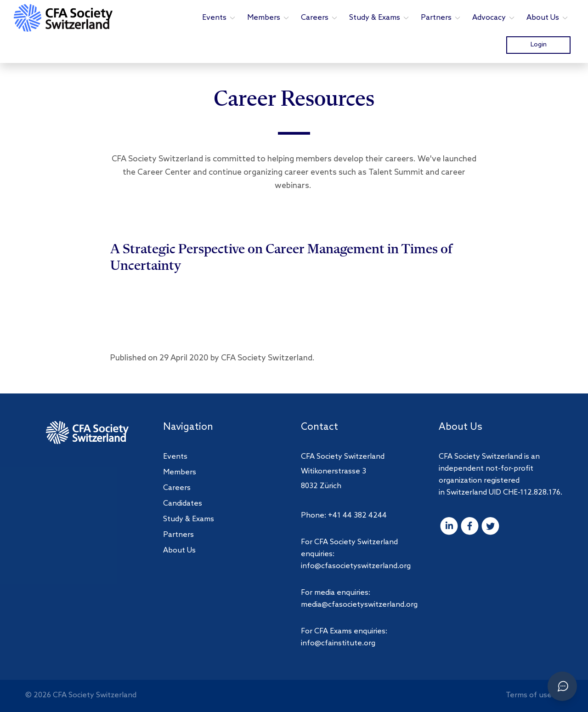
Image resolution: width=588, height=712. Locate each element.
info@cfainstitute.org (338, 643)
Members (269, 18)
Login (539, 45)
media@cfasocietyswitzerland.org (359, 605)
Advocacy (494, 18)
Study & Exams (379, 18)
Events (219, 18)
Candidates (183, 504)
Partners (441, 18)
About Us (548, 18)
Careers (319, 18)
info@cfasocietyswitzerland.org (356, 566)
